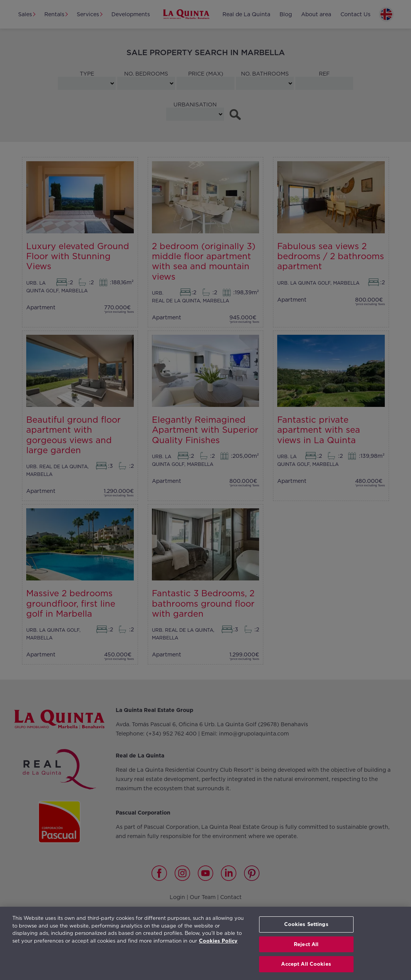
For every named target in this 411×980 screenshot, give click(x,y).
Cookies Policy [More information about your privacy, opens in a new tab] (218, 941)
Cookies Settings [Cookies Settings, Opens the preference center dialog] (306, 924)
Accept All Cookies (306, 964)
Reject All (306, 944)
